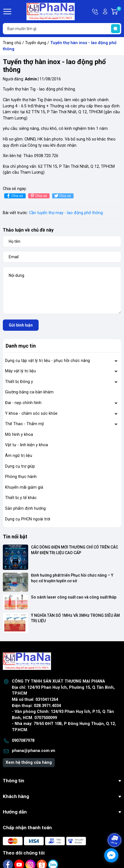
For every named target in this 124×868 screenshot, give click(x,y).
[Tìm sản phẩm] (62, 29)
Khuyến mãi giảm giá (24, 487)
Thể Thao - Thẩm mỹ (25, 424)
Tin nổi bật (15, 537)
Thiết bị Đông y (19, 382)
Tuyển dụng (36, 43)
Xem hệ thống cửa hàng (29, 762)
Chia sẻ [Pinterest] (38, 196)
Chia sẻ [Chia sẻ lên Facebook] (14, 196)
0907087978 (23, 741)
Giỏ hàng (119, 12)
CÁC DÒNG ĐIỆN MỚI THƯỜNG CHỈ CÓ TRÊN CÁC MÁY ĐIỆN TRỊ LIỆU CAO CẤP (75, 550)
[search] (116, 29)
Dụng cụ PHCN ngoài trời (28, 519)
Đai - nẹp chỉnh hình (23, 403)
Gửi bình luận (21, 325)
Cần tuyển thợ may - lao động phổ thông (66, 213)
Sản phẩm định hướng (25, 508)
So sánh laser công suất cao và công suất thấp (74, 597)
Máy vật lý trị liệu (20, 371)
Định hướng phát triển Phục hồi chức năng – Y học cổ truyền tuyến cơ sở (73, 578)
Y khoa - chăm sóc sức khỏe (31, 413)
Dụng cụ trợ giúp (20, 466)
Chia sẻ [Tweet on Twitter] (62, 196)
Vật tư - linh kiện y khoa (26, 445)
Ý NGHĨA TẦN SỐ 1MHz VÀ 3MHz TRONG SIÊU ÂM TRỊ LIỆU (76, 618)
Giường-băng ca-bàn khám (29, 392)
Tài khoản (105, 12)
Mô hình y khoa (19, 435)
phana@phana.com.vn (34, 751)
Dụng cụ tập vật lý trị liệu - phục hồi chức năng (47, 361)
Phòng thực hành (21, 477)
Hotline (96, 12)
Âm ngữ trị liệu (19, 456)
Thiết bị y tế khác (21, 498)
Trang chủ (12, 43)
